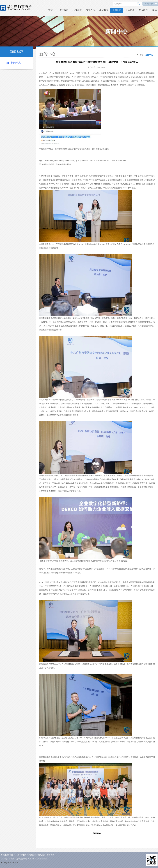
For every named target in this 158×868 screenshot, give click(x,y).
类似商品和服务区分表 (10, 855)
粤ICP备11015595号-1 (9, 863)
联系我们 (42, 855)
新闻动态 (117, 10)
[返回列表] (97, 833)
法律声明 (24, 855)
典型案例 (104, 10)
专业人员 (90, 10)
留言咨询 (50, 855)
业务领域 (77, 10)
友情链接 (33, 855)
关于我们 (64, 10)
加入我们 (143, 10)
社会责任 (130, 10)
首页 (142, 55)
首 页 (51, 10)
